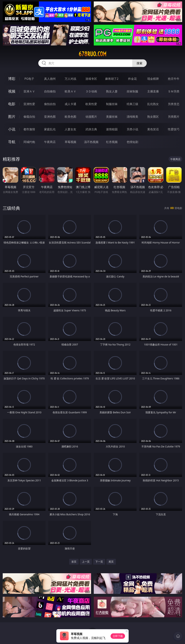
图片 (12, 117)
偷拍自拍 (50, 104)
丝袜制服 (132, 91)
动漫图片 (91, 117)
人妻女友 (70, 129)
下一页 (99, 562)
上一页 (86, 562)
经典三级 (132, 104)
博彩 (12, 79)
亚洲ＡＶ (29, 91)
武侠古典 (91, 129)
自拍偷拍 (50, 91)
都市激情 (29, 129)
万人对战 (70, 79)
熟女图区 (153, 117)
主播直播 (153, 91)
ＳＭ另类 (174, 91)
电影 (12, 104)
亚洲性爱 (29, 104)
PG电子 (29, 79)
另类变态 (174, 104)
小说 (12, 129)
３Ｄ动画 (91, 91)
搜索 (139, 63)
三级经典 (11, 208)
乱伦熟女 (153, 104)
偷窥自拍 (29, 117)
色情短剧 (132, 142)
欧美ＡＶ (70, 91)
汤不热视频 (91, 142)
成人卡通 (70, 104)
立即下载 (118, 636)
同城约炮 (29, 142)
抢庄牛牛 (174, 79)
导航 (12, 142)
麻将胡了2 (112, 79)
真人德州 (50, 79)
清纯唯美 (132, 117)
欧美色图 (70, 117)
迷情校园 (112, 129)
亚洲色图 (50, 117)
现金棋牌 (153, 79)
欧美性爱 (91, 104)
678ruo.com (92, 54)
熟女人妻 (112, 91)
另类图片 (174, 117)
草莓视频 (70, 142)
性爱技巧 (174, 129)
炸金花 (132, 79)
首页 (74, 562)
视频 (12, 91)
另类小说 (132, 129)
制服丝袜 (112, 104)
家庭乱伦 (50, 129)
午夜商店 (50, 142)
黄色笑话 (153, 129)
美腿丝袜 (112, 117)
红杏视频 (112, 142)
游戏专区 (91, 79)
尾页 (111, 562)
